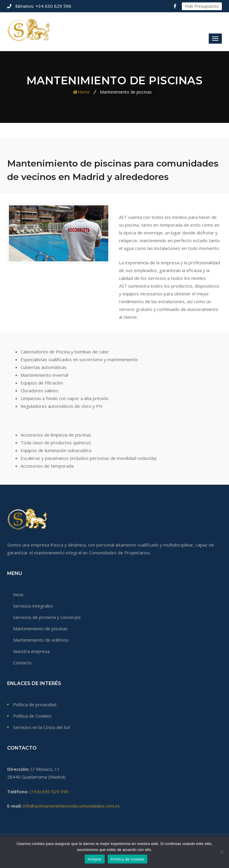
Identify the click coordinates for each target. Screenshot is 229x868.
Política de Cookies (32, 716)
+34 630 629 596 (43, 6)
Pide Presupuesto (202, 6)
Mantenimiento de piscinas (40, 629)
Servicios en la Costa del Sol (41, 727)
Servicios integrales (33, 606)
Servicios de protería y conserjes (47, 617)
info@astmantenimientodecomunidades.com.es (71, 806)
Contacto (22, 663)
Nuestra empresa (31, 651)
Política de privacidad (35, 704)
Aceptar (95, 859)
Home (84, 92)
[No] (222, 852)
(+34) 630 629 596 (49, 791)
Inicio (18, 594)
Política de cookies (127, 859)
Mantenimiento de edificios (41, 640)
